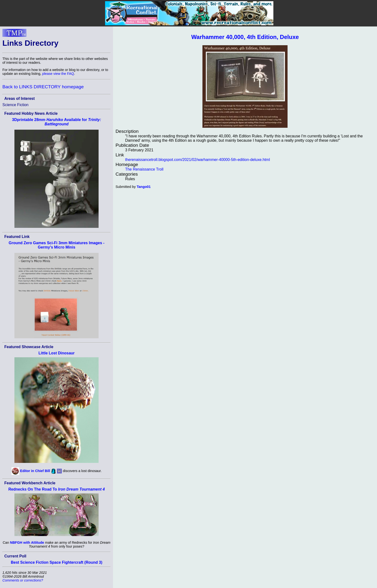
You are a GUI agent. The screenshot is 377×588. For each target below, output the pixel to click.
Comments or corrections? (23, 580)
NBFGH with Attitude (27, 543)
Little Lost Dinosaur (57, 353)
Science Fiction (16, 105)
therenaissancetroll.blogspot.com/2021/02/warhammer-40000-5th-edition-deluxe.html (197, 160)
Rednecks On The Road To (57, 489)
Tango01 (144, 187)
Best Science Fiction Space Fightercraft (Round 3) (57, 562)
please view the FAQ (58, 74)
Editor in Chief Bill (35, 471)
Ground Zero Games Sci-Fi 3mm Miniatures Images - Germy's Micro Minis (57, 245)
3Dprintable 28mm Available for (57, 122)
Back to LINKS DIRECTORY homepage (43, 87)
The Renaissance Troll (144, 169)
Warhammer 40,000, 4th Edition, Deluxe (245, 37)
